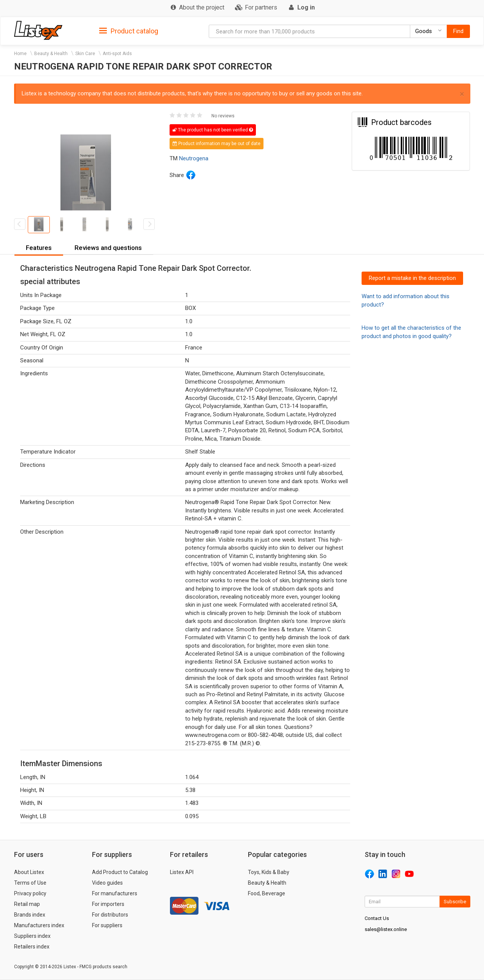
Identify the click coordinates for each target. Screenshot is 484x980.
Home (20, 54)
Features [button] (39, 248)
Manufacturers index (39, 925)
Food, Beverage (267, 893)
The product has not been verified (213, 130)
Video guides (107, 883)
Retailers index (32, 947)
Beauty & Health (51, 54)
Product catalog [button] (129, 31)
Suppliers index (32, 936)
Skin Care (85, 54)
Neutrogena (194, 158)
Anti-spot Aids (117, 54)
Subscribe (455, 902)
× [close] (462, 94)
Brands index (30, 915)
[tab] (129, 31)
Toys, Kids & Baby (269, 872)
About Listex (29, 872)
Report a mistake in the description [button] (412, 278)
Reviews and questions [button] (108, 248)
